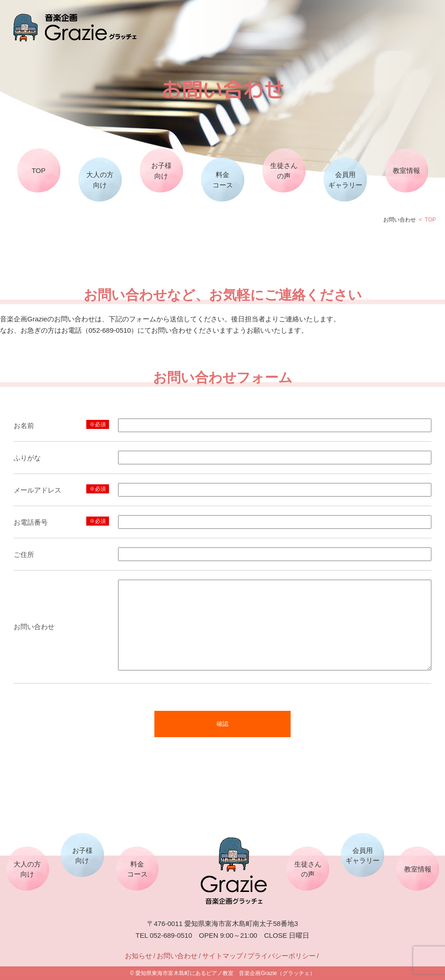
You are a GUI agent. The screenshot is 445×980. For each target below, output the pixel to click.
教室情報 (406, 170)
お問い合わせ (177, 956)
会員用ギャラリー (345, 180)
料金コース (223, 180)
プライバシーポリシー (282, 956)
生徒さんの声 (284, 171)
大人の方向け (100, 180)
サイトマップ (222, 956)
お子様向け (161, 171)
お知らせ (138, 956)
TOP (39, 170)
